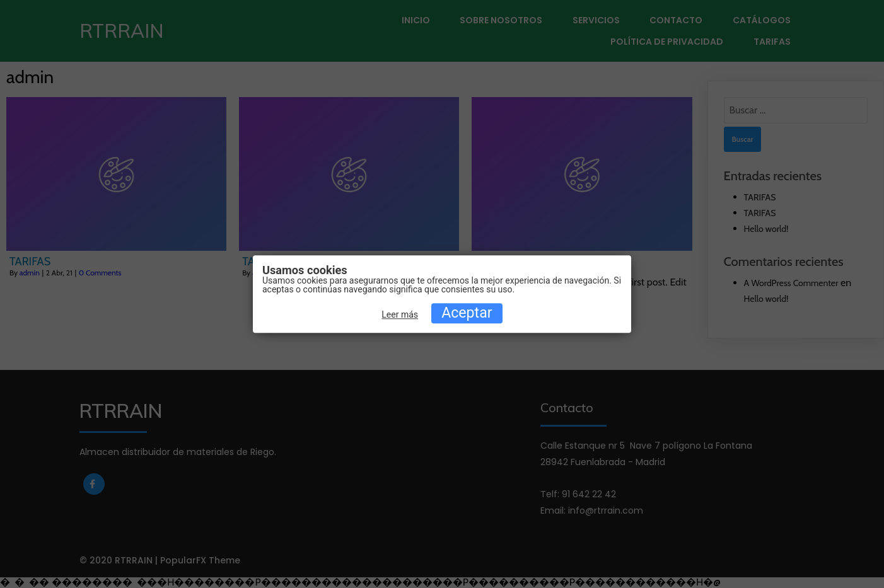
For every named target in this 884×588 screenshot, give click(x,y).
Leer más (400, 315)
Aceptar (467, 314)
